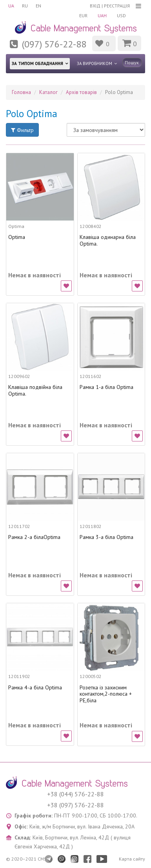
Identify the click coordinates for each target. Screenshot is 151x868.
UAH (102, 15)
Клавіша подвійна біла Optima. (35, 391)
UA (11, 6)
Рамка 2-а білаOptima (34, 537)
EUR (83, 15)
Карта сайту (132, 859)
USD (121, 15)
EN (38, 6)
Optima (17, 237)
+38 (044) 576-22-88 (75, 794)
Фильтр (22, 130)
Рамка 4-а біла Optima (35, 688)
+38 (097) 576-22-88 (75, 805)
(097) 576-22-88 (54, 44)
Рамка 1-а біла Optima (106, 387)
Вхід (95, 6)
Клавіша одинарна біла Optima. (108, 241)
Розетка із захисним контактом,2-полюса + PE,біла (106, 694)
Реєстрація (117, 6)
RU (25, 6)
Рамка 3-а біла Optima (106, 537)
